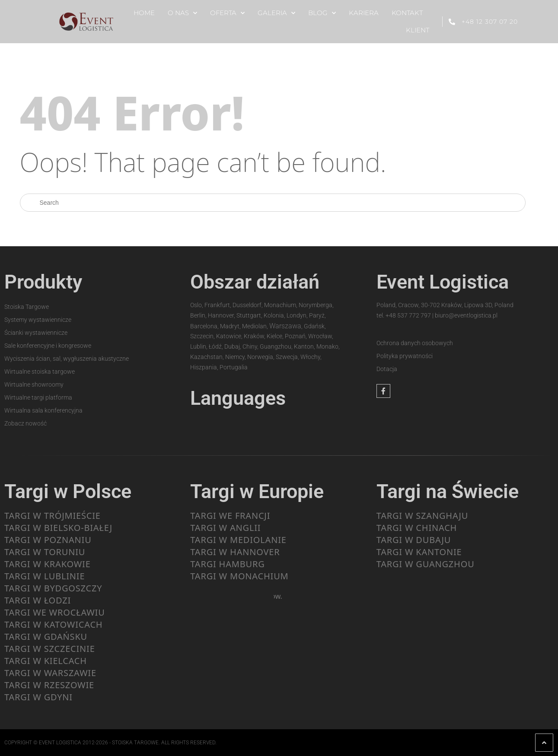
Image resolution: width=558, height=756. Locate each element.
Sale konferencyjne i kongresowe (48, 346)
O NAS (182, 13)
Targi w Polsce (68, 491)
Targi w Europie (257, 491)
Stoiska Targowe (27, 307)
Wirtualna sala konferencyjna (43, 410)
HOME (144, 13)
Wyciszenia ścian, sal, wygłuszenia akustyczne (67, 359)
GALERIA (276, 13)
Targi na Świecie (448, 491)
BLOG (322, 13)
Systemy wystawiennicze (38, 320)
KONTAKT (407, 13)
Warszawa (285, 326)
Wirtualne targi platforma (38, 397)
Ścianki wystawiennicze (36, 333)
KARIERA (364, 13)
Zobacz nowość (26, 423)
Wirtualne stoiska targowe (40, 372)
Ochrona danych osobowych (415, 343)
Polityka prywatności (405, 356)
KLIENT (418, 30)
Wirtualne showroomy (34, 384)
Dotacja (387, 369)
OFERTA (227, 13)
